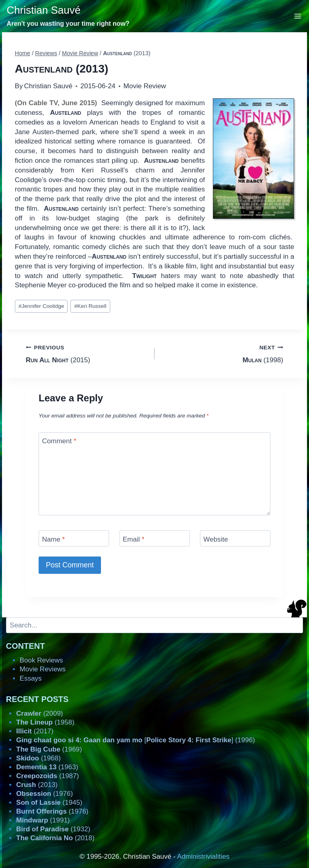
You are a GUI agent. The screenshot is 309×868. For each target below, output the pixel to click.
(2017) (35, 731)
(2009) (39, 713)
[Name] (74, 538)
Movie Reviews (43, 669)
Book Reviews (41, 660)
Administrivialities (203, 857)
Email (134, 539)
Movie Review (145, 86)
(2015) (87, 353)
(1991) (43, 820)
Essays (31, 678)
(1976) (44, 794)
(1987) (47, 776)
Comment (59, 441)
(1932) (53, 829)
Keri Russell (90, 306)
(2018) (55, 838)
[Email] (155, 538)
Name (54, 539)
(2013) (37, 785)
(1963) (47, 767)
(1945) (49, 803)
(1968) (38, 758)
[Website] (235, 538)
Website (216, 539)
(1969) (49, 749)
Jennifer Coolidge (41, 306)
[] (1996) (135, 740)
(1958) (45, 722)
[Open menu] (298, 16)
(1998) (222, 353)
